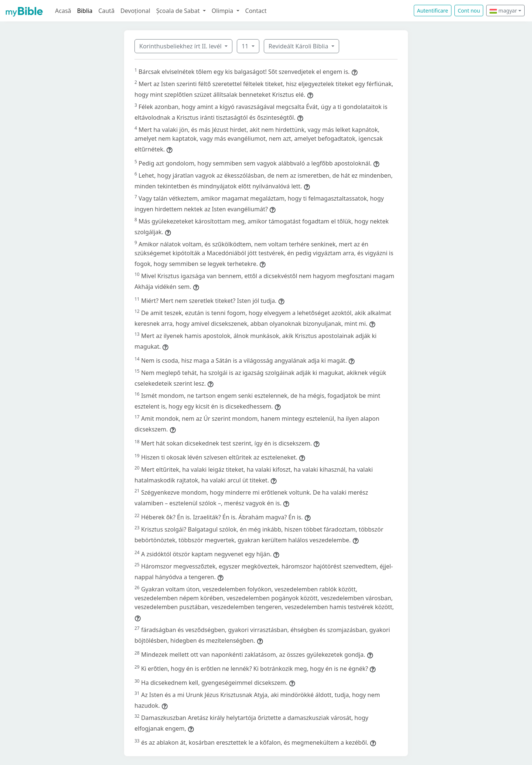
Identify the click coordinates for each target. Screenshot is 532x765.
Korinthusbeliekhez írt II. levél (181, 46)
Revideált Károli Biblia (299, 46)
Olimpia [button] (223, 11)
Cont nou (469, 11)
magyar (503, 11)
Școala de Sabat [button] (179, 11)
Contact (256, 11)
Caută (106, 11)
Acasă (63, 11)
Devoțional (135, 11)
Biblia (85, 11)
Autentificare (433, 11)
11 (246, 46)
